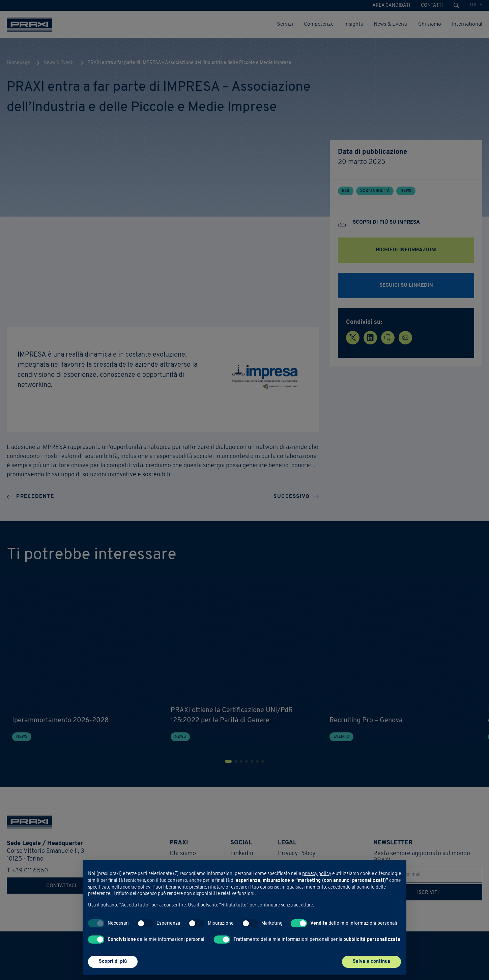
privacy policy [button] (317, 874)
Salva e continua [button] (371, 962)
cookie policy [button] (137, 887)
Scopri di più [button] (113, 962)
